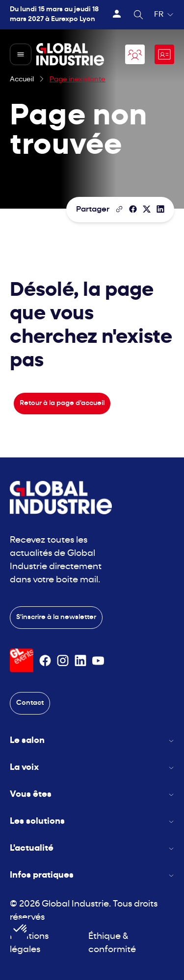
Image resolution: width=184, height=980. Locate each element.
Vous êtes (92, 795)
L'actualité (92, 849)
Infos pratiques (92, 875)
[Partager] (133, 209)
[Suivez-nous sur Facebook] (45, 661)
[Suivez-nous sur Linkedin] (80, 661)
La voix (92, 768)
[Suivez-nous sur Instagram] (63, 661)
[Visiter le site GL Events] (22, 660)
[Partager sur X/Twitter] (147, 209)
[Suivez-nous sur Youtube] (98, 661)
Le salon (92, 741)
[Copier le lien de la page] (119, 209)
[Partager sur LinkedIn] (160, 209)
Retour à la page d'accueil (62, 403)
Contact (30, 703)
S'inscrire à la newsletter (56, 617)
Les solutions (92, 822)
